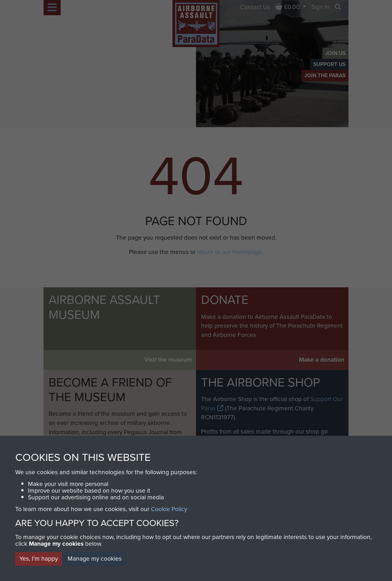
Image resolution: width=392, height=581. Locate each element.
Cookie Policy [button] (169, 509)
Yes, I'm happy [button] (39, 559)
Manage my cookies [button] (95, 559)
